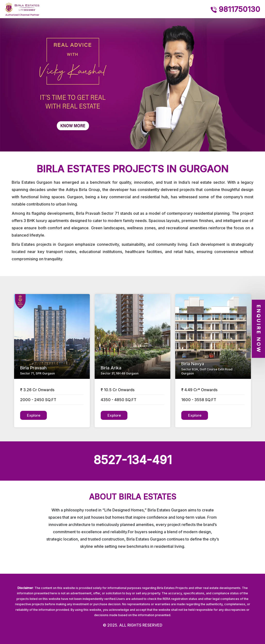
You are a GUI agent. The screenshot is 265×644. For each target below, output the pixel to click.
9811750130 (235, 9)
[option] (132, 85)
